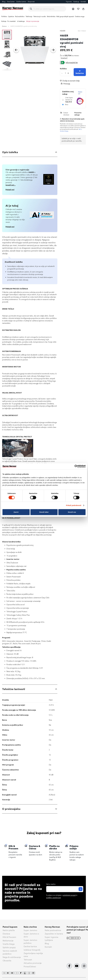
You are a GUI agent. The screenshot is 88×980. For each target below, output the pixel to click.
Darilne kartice (21, 2)
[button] (73, 9)
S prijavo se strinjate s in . (62, 887)
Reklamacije (8, 932)
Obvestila (7, 952)
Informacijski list (72, 63)
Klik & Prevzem (9, 928)
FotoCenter (11, 2)
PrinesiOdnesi (30, 957)
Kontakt (83, 2)
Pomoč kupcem (10, 918)
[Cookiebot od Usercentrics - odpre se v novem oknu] (76, 466)
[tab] (30, 152)
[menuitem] (4, 17)
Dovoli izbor (44, 512)
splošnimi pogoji (69, 886)
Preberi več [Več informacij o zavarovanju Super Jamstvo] (80, 93)
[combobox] (49, 9)
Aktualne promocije (33, 954)
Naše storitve (30, 918)
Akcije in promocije (33, 21)
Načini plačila (9, 921)
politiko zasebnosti (53, 889)
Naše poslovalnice (53, 921)
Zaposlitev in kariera (54, 925)
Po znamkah (12, 21)
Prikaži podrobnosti (74, 505)
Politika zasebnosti (33, 976)
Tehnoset (28, 951)
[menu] (44, 19)
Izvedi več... (11, 185)
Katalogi (76, 2)
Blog (47, 934)
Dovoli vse (72, 512)
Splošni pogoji (9, 938)
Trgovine (69, 2)
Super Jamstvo (30, 921)
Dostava (6, 925)
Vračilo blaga (9, 935)
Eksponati (31, 2)
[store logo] (13, 8)
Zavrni (16, 512)
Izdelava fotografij (32, 941)
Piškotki (59, 976)
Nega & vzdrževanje (12, 948)
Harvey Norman (52, 918)
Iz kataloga (21, 21)
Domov (4, 26)
